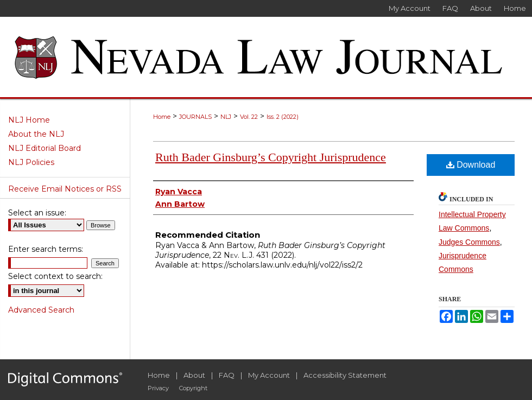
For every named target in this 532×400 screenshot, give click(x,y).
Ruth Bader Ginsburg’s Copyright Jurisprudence (271, 157)
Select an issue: (37, 213)
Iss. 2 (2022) (283, 117)
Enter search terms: (46, 249)
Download (471, 165)
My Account (269, 375)
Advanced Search (41, 310)
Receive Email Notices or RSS (65, 189)
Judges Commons (469, 242)
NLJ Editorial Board (45, 148)
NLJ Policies (31, 162)
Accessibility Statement (345, 375)
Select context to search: (55, 276)
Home (162, 117)
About (194, 375)
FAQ (227, 375)
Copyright (193, 388)
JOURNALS (195, 117)
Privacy (158, 388)
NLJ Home (29, 120)
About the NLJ (36, 134)
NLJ (226, 117)
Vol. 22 (249, 117)
